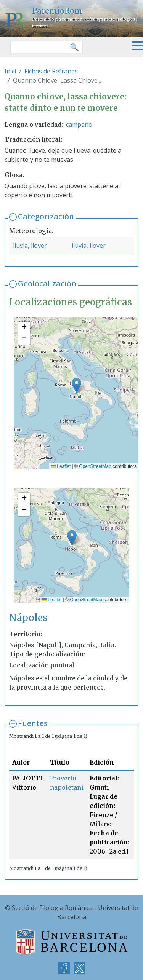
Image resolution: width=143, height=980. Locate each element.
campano (79, 124)
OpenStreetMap (95, 466)
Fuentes (33, 723)
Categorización (46, 216)
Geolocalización (47, 283)
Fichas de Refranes (51, 71)
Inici (10, 71)
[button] (76, 385)
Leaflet (61, 466)
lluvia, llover (30, 246)
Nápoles (28, 618)
